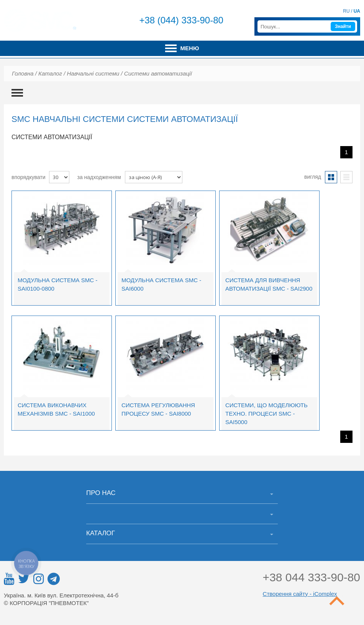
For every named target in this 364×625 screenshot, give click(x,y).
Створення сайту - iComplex (300, 594)
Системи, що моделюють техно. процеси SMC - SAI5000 (266, 414)
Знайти (343, 26)
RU (346, 11)
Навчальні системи (93, 73)
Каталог (50, 73)
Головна (23, 73)
